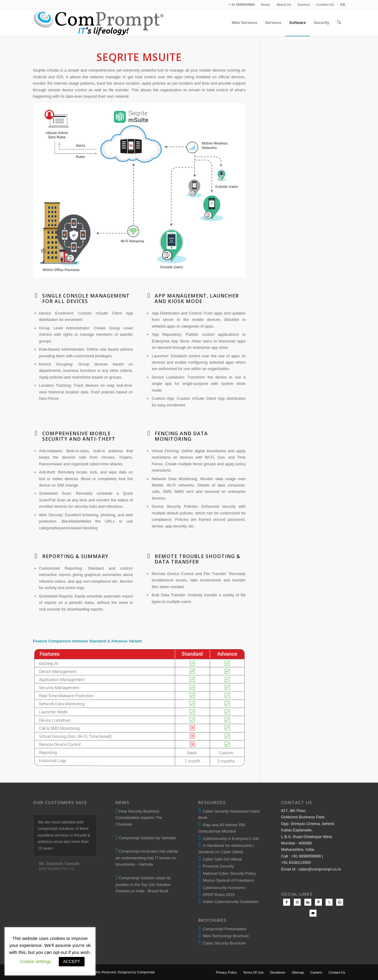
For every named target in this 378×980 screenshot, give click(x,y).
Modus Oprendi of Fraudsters (227, 880)
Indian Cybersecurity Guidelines (230, 902)
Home (265, 5)
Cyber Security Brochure (223, 943)
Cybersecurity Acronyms (223, 888)
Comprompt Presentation (224, 929)
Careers (304, 5)
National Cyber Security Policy (228, 873)
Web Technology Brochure (225, 936)
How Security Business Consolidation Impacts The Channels (139, 818)
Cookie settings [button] (36, 961)
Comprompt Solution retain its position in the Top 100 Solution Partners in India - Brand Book (143, 884)
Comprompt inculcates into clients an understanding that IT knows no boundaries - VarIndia (147, 858)
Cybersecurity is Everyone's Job (230, 839)
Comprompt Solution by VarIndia (147, 838)
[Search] (339, 23)
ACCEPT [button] (72, 961)
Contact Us (325, 5)
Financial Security (217, 866)
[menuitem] (266, 5)
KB (343, 5)
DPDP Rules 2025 (218, 895)
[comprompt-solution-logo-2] (99, 23)
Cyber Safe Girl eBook (221, 859)
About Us (284, 5)
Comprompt (146, 972)
